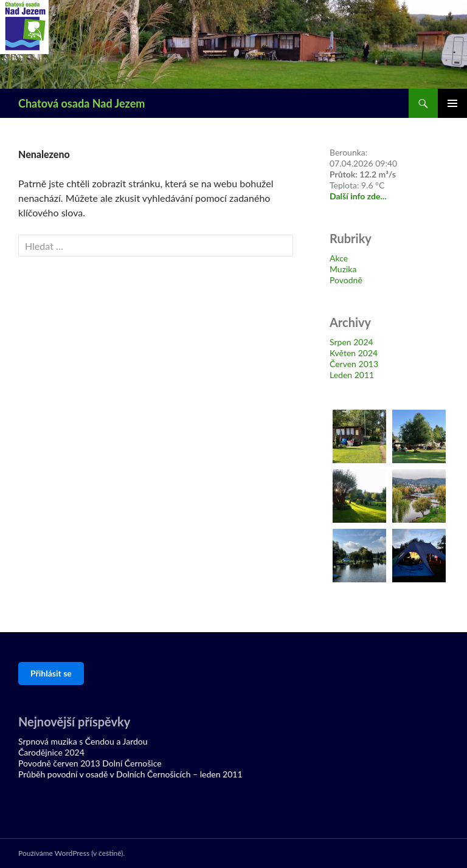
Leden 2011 (352, 375)
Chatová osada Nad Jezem (81, 103)
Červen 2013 (354, 364)
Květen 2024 (354, 353)
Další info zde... (358, 196)
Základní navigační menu (452, 103)
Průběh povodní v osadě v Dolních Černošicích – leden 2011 (130, 774)
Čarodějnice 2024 (51, 752)
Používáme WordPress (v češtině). (71, 853)
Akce (339, 258)
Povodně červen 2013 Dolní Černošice (90, 763)
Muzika (343, 269)
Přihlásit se (51, 673)
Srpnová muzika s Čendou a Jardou (83, 741)
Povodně (346, 280)
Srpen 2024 (351, 342)
